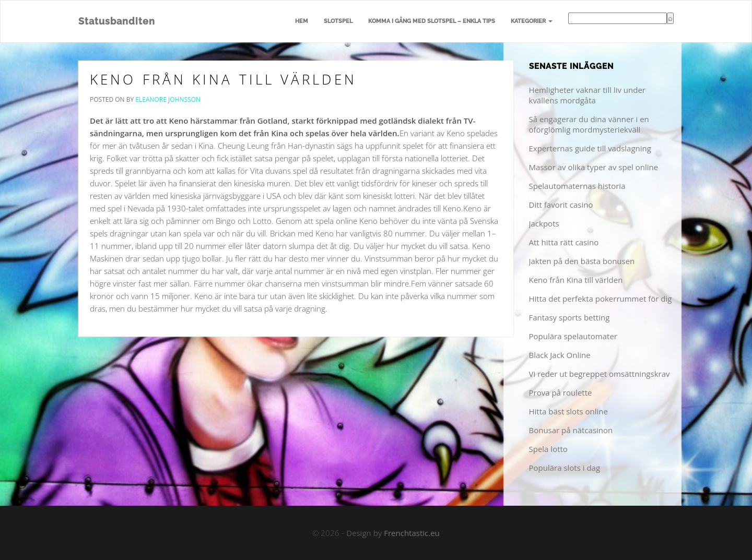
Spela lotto (548, 449)
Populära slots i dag (565, 468)
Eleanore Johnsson (168, 99)
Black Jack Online (560, 355)
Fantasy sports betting (569, 317)
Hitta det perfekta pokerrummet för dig (601, 299)
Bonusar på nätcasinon (571, 430)
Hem (302, 21)
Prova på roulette (561, 392)
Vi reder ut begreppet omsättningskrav (600, 374)
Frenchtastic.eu (412, 533)
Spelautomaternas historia (577, 186)
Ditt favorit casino (561, 205)
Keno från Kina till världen (223, 79)
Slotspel (338, 21)
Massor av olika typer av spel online (594, 167)
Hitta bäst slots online (568, 411)
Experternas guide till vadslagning (590, 148)
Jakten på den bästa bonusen (582, 261)
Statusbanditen (117, 21)
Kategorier (532, 21)
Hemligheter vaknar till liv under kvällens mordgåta (587, 95)
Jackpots (544, 223)
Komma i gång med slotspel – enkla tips (432, 21)
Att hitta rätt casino (564, 242)
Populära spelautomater (573, 336)
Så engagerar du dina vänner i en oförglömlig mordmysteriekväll (589, 124)
